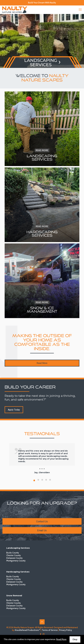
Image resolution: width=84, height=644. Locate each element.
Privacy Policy (65, 630)
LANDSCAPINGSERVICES (41, 63)
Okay (75, 639)
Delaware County (14, 558)
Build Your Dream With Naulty (42, 3)
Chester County (14, 555)
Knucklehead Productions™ (28, 630)
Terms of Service (50, 630)
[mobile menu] (80, 10)
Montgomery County (16, 561)
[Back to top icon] (42, 622)
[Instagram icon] (44, 634)
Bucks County (13, 553)
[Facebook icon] (41, 634)
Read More (61, 639)
